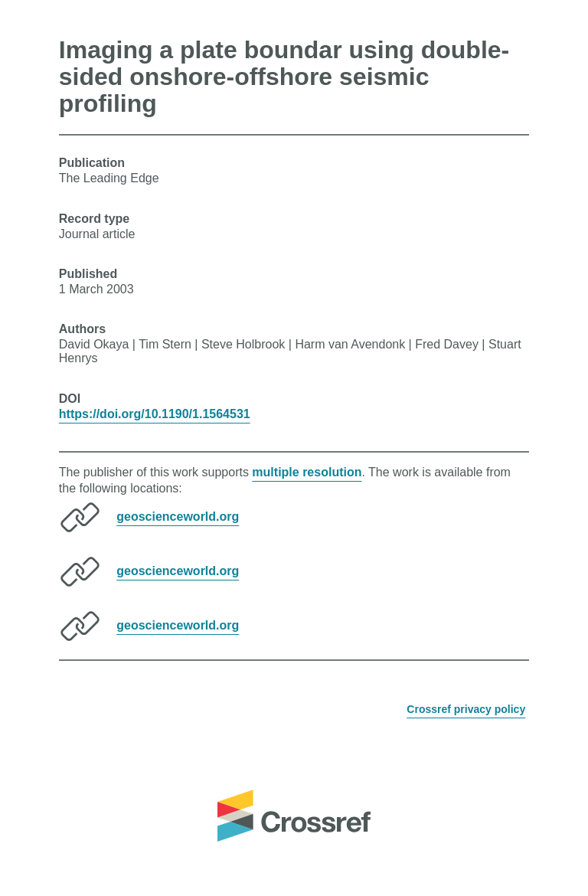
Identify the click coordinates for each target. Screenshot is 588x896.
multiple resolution (307, 472)
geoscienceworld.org (178, 517)
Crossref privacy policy (466, 709)
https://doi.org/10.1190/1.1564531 (155, 414)
